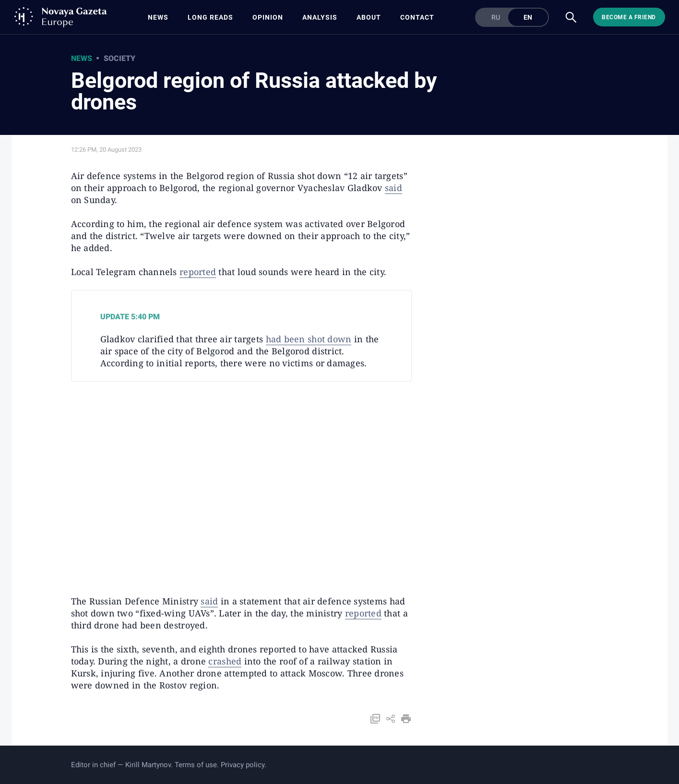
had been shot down (309, 339)
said (393, 188)
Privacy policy (243, 765)
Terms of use (196, 765)
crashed (225, 661)
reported (198, 272)
